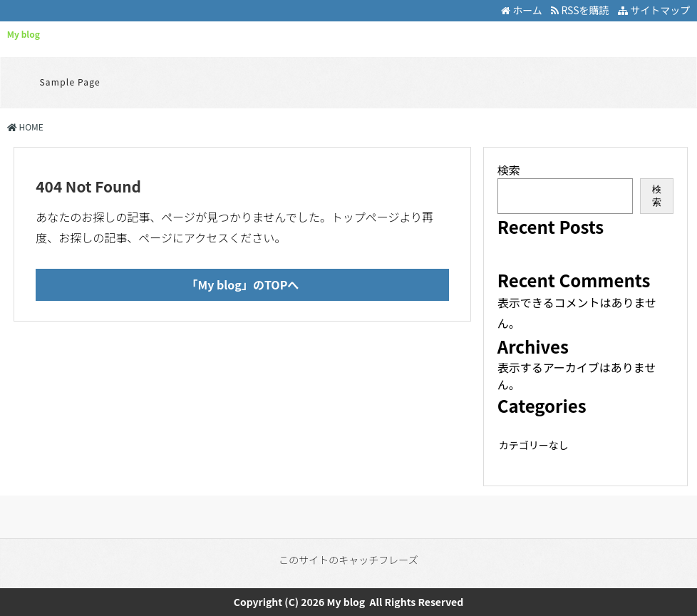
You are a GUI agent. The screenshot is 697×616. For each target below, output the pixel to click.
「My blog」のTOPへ (243, 284)
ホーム (522, 10)
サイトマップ (654, 10)
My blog (24, 34)
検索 (509, 170)
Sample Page (70, 82)
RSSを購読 (582, 10)
